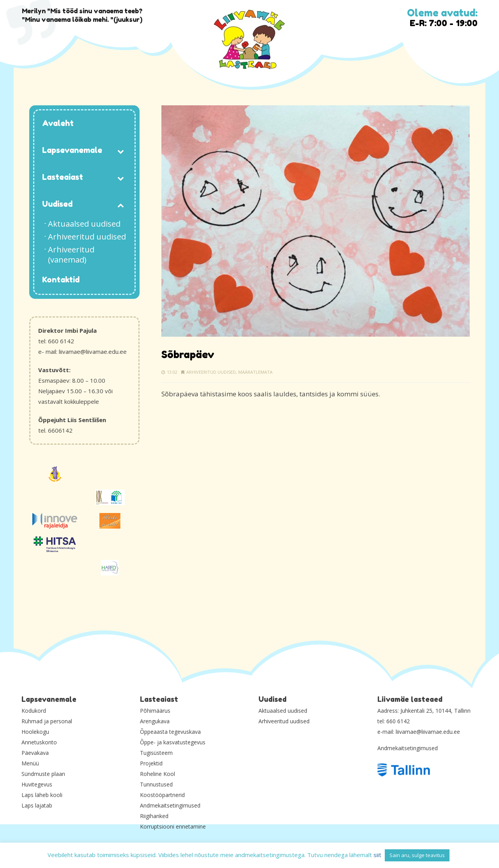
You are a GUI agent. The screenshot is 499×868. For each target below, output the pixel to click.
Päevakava (35, 753)
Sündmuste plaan (43, 774)
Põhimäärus (155, 711)
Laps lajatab (37, 805)
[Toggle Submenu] (121, 151)
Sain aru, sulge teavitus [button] (417, 855)
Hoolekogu (35, 732)
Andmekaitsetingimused (170, 805)
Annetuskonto (39, 742)
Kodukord (34, 711)
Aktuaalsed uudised (283, 711)
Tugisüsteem (156, 753)
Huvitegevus (37, 784)
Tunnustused (156, 784)
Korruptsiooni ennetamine (173, 826)
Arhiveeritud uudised (211, 372)
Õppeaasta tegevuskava (170, 732)
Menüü (30, 763)
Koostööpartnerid (162, 795)
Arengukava (155, 721)
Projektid (151, 763)
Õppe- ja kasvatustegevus (173, 742)
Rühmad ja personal (47, 721)
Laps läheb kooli (42, 795)
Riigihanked (154, 816)
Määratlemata (255, 372)
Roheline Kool (157, 774)
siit (377, 855)
